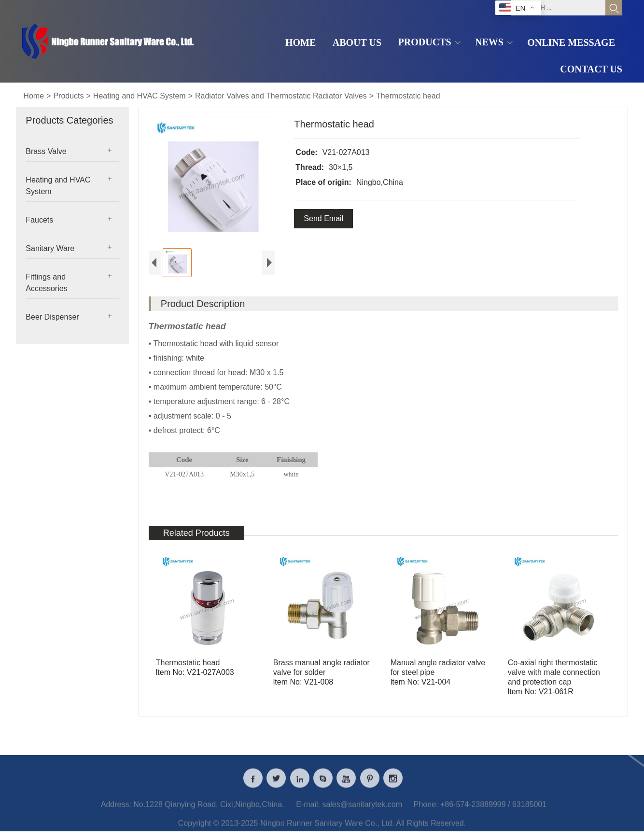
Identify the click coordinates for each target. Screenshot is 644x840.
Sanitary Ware (50, 248)
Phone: (426, 808)
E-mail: (308, 808)
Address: (116, 808)
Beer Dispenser (52, 317)
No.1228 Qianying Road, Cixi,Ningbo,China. (209, 808)
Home (34, 96)
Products (68, 96)
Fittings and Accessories (46, 283)
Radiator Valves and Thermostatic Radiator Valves (281, 96)
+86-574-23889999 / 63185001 (493, 808)
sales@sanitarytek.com (362, 808)
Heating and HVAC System (140, 96)
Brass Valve (46, 151)
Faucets (39, 220)
